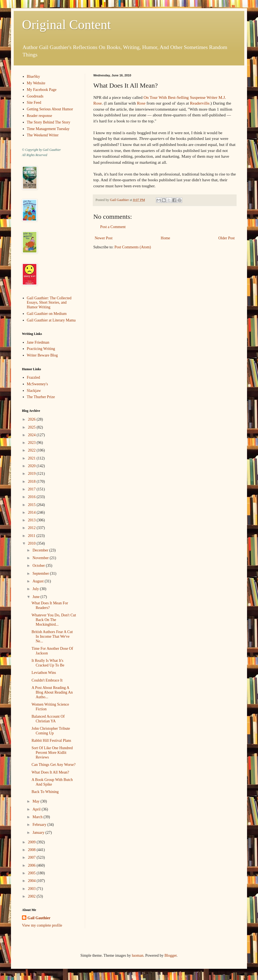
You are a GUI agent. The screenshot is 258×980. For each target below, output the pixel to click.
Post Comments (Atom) (133, 247)
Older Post (227, 238)
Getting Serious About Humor (50, 109)
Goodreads (35, 96)
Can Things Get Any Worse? (54, 765)
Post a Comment (113, 227)
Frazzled (33, 377)
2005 (32, 873)
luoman (138, 955)
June (36, 597)
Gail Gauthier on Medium (47, 314)
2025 (32, 427)
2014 (32, 512)
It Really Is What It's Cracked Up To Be (48, 663)
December (41, 550)
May (36, 801)
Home (166, 238)
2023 (32, 443)
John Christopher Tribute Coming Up (51, 731)
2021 (32, 458)
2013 (32, 520)
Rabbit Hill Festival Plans (51, 741)
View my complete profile (42, 925)
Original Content (66, 25)
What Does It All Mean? (50, 772)
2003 (32, 889)
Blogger (170, 955)
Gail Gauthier (39, 918)
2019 (32, 474)
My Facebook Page (42, 90)
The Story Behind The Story (49, 122)
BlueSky (33, 77)
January (39, 833)
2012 (32, 528)
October (39, 566)
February (40, 825)
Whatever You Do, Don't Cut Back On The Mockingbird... (54, 620)
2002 (32, 896)
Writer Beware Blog (42, 355)
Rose (141, 103)
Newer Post (104, 238)
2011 (32, 536)
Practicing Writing (41, 349)
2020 (32, 466)
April (37, 809)
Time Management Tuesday (48, 129)
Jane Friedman (38, 342)
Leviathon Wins (44, 673)
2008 (32, 850)
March (38, 817)
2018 (32, 482)
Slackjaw (34, 391)
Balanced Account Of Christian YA (48, 719)
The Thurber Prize (41, 397)
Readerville (200, 103)
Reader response (40, 116)
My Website (36, 83)
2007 (32, 857)
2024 (32, 435)
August (38, 581)
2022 (32, 450)
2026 (32, 419)
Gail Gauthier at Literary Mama (51, 320)
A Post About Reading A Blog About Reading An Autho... (52, 692)
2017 (32, 489)
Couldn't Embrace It (47, 680)
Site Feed (34, 103)
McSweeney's (37, 384)
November (41, 558)
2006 (32, 865)
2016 (32, 497)
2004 (32, 881)
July (36, 589)
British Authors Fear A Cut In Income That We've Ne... (52, 636)
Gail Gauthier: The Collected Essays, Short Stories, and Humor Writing (49, 303)
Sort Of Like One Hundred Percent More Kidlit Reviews (52, 753)
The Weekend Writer (43, 135)
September (41, 574)
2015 (32, 505)
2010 (32, 543)
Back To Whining (45, 792)
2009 (32, 842)
